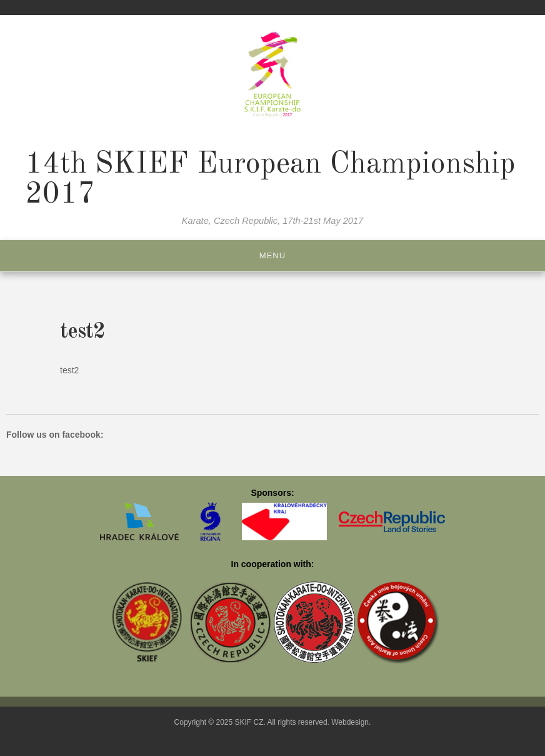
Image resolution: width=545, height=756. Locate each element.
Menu (272, 255)
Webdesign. (351, 722)
